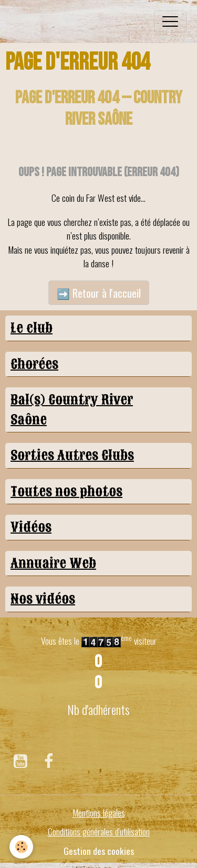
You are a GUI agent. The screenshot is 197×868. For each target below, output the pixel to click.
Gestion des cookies (99, 851)
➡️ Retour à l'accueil (99, 293)
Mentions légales (99, 812)
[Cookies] (21, 847)
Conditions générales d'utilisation (99, 831)
